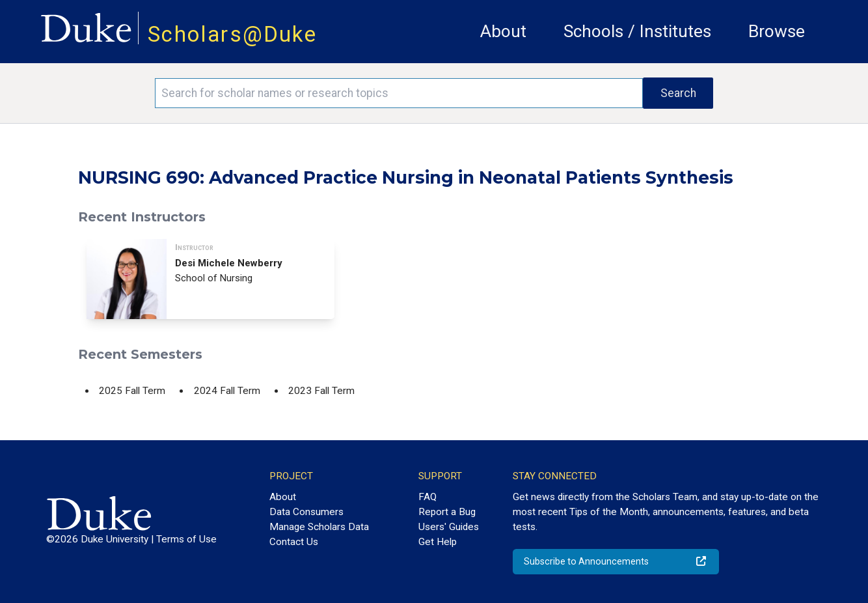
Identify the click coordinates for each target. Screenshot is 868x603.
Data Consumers (306, 512)
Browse (777, 31)
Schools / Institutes (637, 31)
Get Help (438, 542)
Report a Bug (447, 512)
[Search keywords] (399, 93)
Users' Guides (449, 527)
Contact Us (294, 542)
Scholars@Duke (232, 34)
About (503, 31)
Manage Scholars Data (319, 527)
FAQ (427, 497)
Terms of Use (186, 539)
